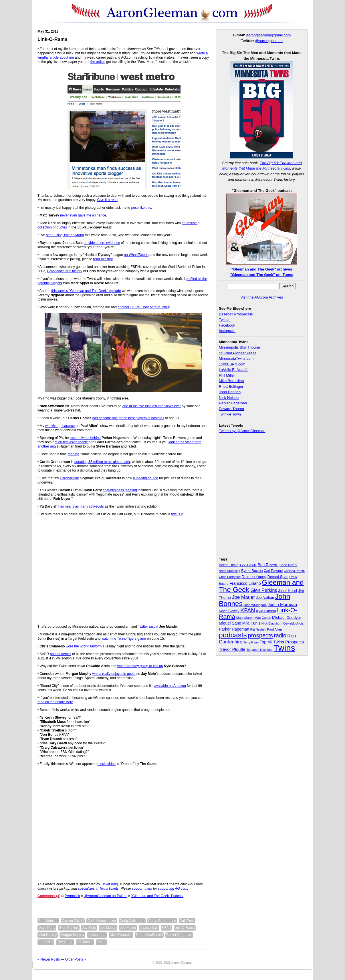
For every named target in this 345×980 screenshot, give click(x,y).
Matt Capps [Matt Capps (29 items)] (263, 618)
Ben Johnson (48, 921)
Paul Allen (46, 942)
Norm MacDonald (149, 935)
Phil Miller (227, 375)
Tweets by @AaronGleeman (242, 431)
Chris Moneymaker (102, 921)
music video (107, 764)
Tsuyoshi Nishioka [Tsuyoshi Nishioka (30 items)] (259, 650)
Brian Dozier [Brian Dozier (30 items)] (289, 565)
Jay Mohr (89, 928)
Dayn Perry (47, 928)
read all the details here (55, 702)
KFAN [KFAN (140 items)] (248, 610)
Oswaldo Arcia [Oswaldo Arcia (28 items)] (293, 623)
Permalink (72, 896)
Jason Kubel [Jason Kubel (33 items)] (287, 591)
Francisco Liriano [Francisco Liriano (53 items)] (245, 583)
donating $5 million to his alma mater (102, 462)
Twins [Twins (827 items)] (284, 648)
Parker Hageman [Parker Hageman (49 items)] (234, 629)
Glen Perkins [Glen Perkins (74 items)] (264, 590)
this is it (177, 514)
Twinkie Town (230, 414)
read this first (103, 259)
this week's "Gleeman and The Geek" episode (86, 291)
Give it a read (107, 200)
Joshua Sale (149, 928)
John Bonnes (230, 392)
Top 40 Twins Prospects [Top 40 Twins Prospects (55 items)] (282, 642)
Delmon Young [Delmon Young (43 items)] (254, 577)
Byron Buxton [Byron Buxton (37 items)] (252, 571)
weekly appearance (60, 426)
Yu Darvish (85, 942)
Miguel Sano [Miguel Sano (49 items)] (230, 623)
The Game (65, 942)
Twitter (224, 320)
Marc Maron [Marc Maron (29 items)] (245, 618)
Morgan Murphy (72, 935)
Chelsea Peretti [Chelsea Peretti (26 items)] (294, 571)
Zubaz (101, 942)
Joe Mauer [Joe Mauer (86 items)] (244, 597)
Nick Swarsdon (121, 935)
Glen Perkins (69, 928)
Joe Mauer (128, 928)
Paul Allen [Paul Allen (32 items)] (274, 629)
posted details (61, 654)
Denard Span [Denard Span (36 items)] (278, 577)
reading (74, 454)
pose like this (141, 208)
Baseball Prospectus (236, 314)
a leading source (146, 478)
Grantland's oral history (65, 271)
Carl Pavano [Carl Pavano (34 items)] (273, 571)
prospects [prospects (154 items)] (260, 635)
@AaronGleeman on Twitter (106, 896)
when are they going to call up (140, 666)
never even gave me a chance (83, 215)
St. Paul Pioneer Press (238, 353)
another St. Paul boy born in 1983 (143, 307)
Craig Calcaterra (132, 921)
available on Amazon (170, 686)
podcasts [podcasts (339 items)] (233, 635)
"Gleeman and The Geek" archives (262, 269)
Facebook (227, 325)
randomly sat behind (85, 438)
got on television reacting (72, 442)
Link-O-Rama (52, 39)
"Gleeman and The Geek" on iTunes (262, 275)
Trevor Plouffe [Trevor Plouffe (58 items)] (232, 649)
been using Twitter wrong (65, 235)
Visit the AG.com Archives (262, 297)
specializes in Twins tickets (98, 888)
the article (98, 62)
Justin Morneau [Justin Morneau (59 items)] (282, 604)
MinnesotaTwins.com (236, 358)
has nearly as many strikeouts (81, 506)
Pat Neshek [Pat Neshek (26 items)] (258, 629)
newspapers (97, 935)
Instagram (227, 331)
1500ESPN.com (232, 364)
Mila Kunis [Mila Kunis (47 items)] (251, 623)
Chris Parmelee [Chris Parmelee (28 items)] (230, 577)
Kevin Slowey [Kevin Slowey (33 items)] (229, 611)
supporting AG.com (172, 888)
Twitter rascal (148, 627)
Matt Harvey (48, 935)
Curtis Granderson (162, 921)
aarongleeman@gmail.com (269, 35)
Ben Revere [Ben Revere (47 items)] (268, 565)
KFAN (166, 928)
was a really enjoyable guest (114, 674)
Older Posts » (76, 959)
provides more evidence (102, 243)
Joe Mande (108, 928)
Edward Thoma (231, 409)
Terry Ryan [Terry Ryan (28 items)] (251, 642)
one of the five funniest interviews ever (152, 406)
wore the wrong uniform (84, 646)
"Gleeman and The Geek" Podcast (157, 896)
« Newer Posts (49, 959)
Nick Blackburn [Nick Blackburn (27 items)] (272, 623)
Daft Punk (187, 921)
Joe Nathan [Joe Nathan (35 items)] (265, 598)
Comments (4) (49, 896)
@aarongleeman (269, 41)
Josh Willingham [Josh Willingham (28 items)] (255, 605)
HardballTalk (69, 478)
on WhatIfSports (136, 255)
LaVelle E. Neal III (234, 370)
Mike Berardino (231, 381)
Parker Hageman (179, 935)
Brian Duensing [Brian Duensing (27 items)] (230, 571)
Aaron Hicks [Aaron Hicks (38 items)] (229, 565)
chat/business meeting (120, 490)
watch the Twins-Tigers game (124, 639)
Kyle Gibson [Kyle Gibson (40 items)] (266, 611)
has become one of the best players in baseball (128, 418)
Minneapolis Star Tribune (239, 347)
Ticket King (109, 884)
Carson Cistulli (73, 921)
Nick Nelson (229, 398)
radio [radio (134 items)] (280, 635)
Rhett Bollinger (231, 386)
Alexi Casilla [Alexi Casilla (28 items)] (248, 565)
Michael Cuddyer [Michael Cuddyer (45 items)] (287, 618)
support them (142, 888)
